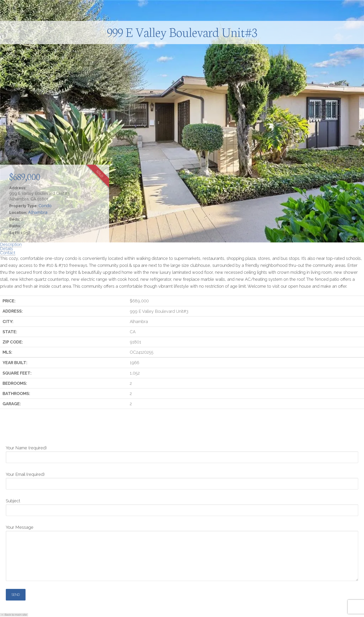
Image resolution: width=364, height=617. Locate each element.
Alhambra (38, 212)
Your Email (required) (182, 479)
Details (6, 249)
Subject (182, 506)
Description (11, 244)
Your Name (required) (182, 453)
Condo (45, 206)
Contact (8, 253)
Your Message (182, 531)
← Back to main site (14, 615)
